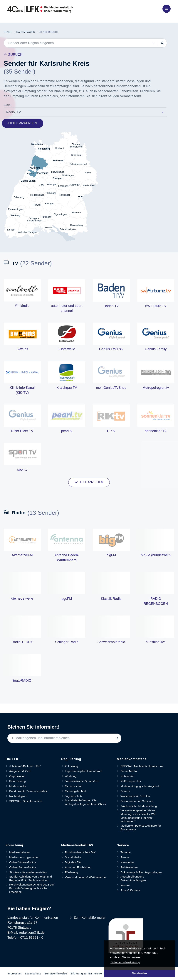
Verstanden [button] (140, 973)
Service (123, 845)
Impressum (14, 973)
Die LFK (12, 759)
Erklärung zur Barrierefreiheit (89, 973)
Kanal (8, 105)
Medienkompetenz (131, 759)
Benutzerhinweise (56, 973)
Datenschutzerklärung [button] (125, 962)
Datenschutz (33, 973)
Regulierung (71, 759)
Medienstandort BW (77, 845)
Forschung (14, 845)
